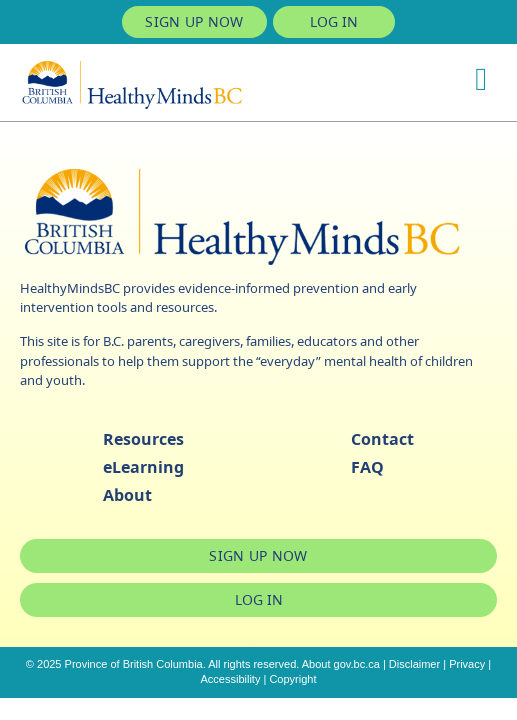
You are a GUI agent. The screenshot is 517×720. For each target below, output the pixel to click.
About (127, 495)
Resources (143, 439)
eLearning (143, 467)
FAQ (367, 467)
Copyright (292, 679)
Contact (382, 439)
